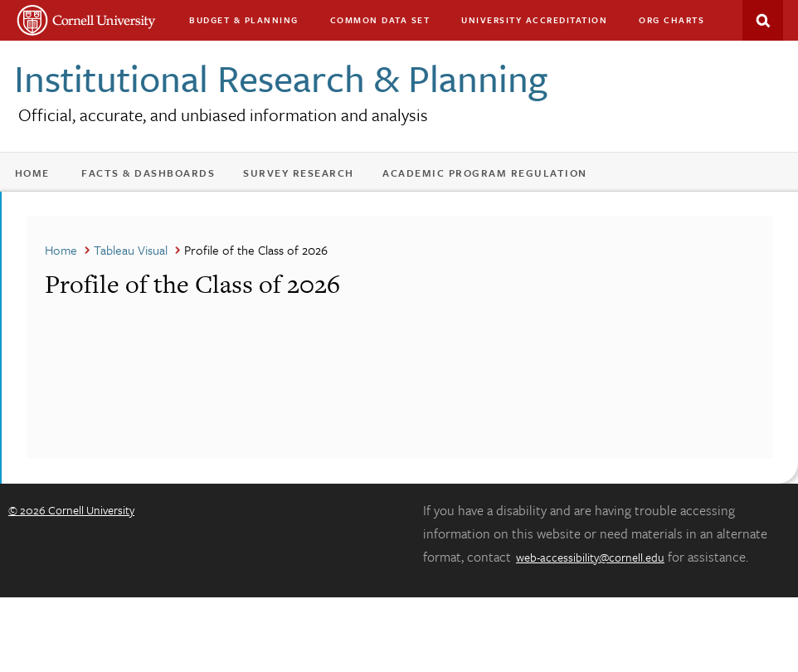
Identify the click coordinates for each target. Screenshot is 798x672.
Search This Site (763, 20)
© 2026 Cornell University (71, 510)
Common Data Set (380, 20)
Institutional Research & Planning (281, 78)
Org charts (671, 20)
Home (32, 173)
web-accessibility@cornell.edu (590, 557)
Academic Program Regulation (485, 173)
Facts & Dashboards (148, 173)
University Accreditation (534, 20)
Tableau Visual (131, 250)
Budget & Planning (244, 20)
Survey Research (299, 173)
